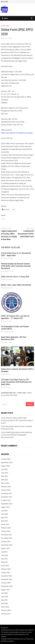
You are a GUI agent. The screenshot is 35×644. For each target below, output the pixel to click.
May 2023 (4, 476)
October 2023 (6, 459)
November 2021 (7, 538)
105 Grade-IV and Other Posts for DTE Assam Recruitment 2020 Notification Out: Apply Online (16, 382)
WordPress (4, 641)
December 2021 (6, 535)
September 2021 (7, 545)
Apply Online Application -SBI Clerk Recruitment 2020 (14, 338)
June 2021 (5, 555)
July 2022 (4, 511)
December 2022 (6, 493)
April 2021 (4, 562)
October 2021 (6, 541)
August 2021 (5, 548)
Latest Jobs (5, 26)
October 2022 (6, 500)
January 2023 (6, 490)
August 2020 (5, 590)
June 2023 (5, 473)
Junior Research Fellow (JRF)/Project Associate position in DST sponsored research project (17, 420)
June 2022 (5, 514)
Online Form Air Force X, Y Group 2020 (15, 277)
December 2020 (6, 576)
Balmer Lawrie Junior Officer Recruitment (16, 285)
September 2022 (7, 504)
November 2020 (7, 579)
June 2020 (5, 596)
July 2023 (4, 469)
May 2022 (4, 517)
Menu (5, 18)
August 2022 (5, 507)
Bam (12, 641)
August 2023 (5, 466)
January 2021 (6, 572)
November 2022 (7, 497)
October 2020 (6, 583)
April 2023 (4, 480)
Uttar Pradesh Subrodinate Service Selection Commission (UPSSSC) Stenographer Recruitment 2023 (17, 435)
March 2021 (5, 566)
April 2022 (4, 521)
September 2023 (7, 462)
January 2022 (6, 531)
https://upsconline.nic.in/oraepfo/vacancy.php (17, 133)
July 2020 (4, 593)
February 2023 (6, 487)
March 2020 (5, 607)
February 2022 (6, 528)
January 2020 (6, 614)
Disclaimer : (5, 628)
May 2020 (4, 600)
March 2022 (5, 524)
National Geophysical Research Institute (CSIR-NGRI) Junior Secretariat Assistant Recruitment (16, 266)
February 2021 (6, 569)
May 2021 (4, 559)
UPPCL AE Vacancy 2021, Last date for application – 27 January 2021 (15, 317)
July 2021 (4, 552)
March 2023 (5, 483)
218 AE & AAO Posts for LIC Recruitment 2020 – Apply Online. (16, 254)
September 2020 (7, 586)
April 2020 (4, 603)
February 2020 (6, 610)
